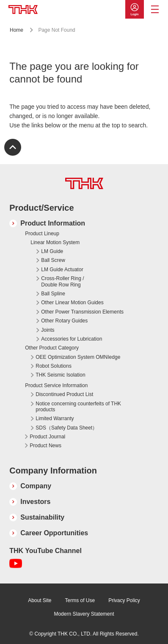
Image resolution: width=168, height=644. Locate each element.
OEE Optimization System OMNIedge (78, 357)
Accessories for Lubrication (72, 339)
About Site (40, 600)
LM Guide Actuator (62, 270)
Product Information (53, 223)
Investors (35, 502)
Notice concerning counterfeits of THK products (78, 407)
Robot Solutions (54, 366)
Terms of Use (80, 600)
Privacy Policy (124, 600)
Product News (45, 446)
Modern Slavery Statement (84, 614)
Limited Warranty (55, 418)
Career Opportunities (54, 533)
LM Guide (52, 251)
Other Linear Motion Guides (72, 303)
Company (36, 486)
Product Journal (47, 437)
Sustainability (42, 517)
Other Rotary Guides (64, 321)
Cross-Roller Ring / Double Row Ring (62, 281)
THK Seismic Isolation (60, 375)
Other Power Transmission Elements (82, 312)
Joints (48, 330)
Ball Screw (53, 260)
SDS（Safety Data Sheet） (66, 428)
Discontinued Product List (64, 394)
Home (17, 30)
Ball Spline (53, 294)
